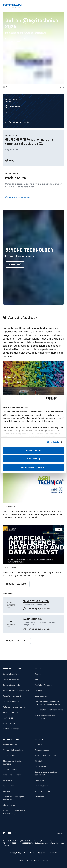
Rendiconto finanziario (12, 775)
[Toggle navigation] (63, 6)
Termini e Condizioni (43, 791)
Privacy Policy (16, 853)
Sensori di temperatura (12, 685)
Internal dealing (9, 805)
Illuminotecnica (9, 723)
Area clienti (40, 797)
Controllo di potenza (11, 702)
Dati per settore (9, 756)
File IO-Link (40, 780)
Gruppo (38, 674)
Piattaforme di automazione (14, 707)
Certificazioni (40, 767)
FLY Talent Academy (43, 685)
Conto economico (10, 769)
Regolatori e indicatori (12, 696)
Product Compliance (43, 786)
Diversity (39, 691)
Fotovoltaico (8, 718)
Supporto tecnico (42, 750)
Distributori (39, 761)
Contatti (38, 745)
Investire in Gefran (10, 745)
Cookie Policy (29, 853)
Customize (34, 459)
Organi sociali (8, 786)
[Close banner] (63, 399)
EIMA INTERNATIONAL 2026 (36, 601)
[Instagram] (17, 833)
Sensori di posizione (11, 674)
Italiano (59, 833)
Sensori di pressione (11, 680)
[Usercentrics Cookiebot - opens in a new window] (46, 399)
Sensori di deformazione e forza (16, 691)
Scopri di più (15, 41)
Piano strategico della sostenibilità (49, 710)
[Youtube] (11, 833)
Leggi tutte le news (16, 584)
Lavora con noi (41, 696)
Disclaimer (42, 853)
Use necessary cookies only (33, 467)
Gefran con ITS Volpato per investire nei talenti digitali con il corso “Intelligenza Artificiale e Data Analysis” (32, 574)
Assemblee (7, 791)
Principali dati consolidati (13, 750)
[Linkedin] (5, 833)
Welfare (38, 680)
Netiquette (53, 853)
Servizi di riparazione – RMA (46, 756)
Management (8, 780)
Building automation (11, 729)
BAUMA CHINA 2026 (33, 619)
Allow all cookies (33, 450)
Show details (53, 442)
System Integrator (10, 712)
